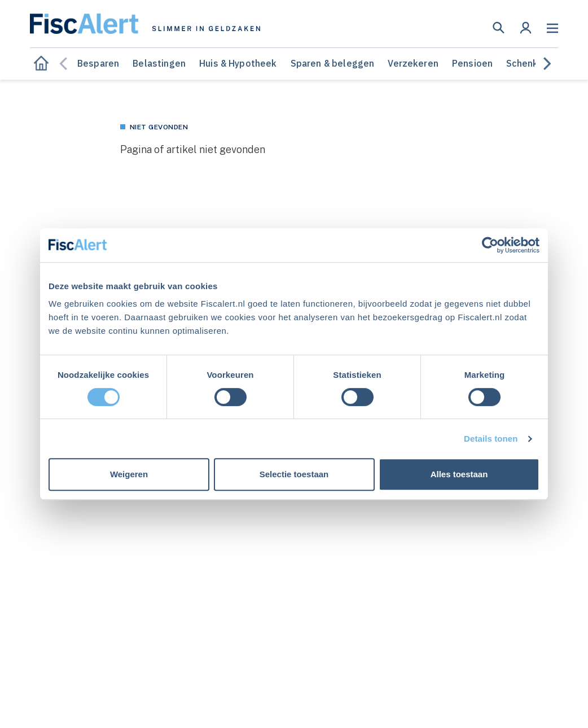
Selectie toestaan (294, 474)
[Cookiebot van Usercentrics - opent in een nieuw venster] (490, 245)
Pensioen (472, 63)
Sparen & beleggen (333, 63)
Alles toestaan (459, 474)
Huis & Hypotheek (238, 63)
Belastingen (159, 63)
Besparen (98, 63)
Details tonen (491, 439)
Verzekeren (413, 63)
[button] (499, 28)
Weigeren (129, 474)
